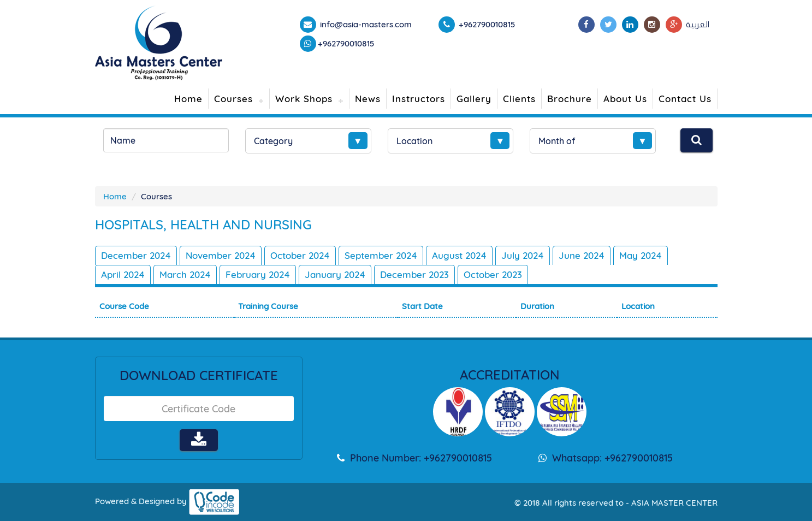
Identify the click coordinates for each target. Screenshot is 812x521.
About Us (625, 99)
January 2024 (335, 274)
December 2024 (136, 255)
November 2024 (221, 255)
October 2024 (300, 255)
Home (188, 99)
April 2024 (123, 274)
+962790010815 (346, 43)
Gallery (474, 99)
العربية (698, 25)
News (368, 99)
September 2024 (381, 255)
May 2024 (641, 255)
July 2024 (523, 255)
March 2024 (185, 274)
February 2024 (258, 274)
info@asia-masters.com (365, 24)
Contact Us (685, 99)
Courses (233, 99)
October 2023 (493, 274)
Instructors (419, 99)
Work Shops (304, 99)
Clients (519, 99)
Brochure (570, 99)
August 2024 (459, 255)
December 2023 (414, 274)
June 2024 (582, 255)
